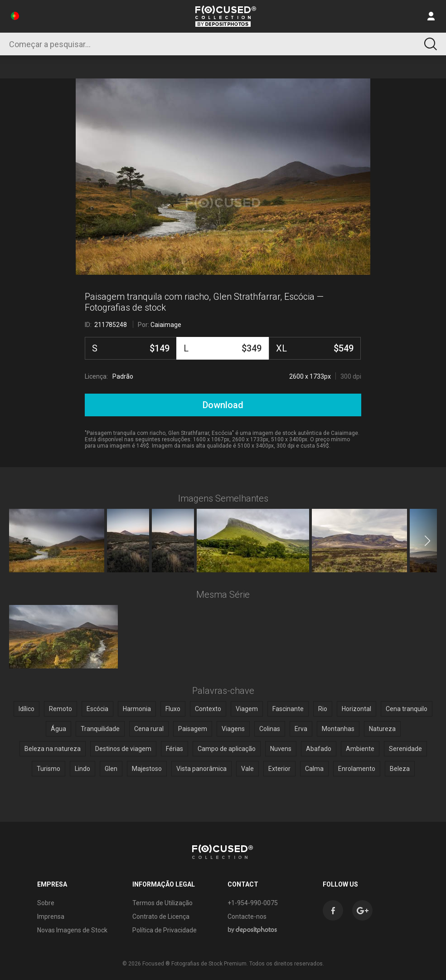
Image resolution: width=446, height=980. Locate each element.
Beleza (400, 769)
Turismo (48, 769)
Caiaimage (166, 325)
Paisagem (193, 729)
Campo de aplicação (227, 749)
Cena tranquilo (407, 709)
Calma (314, 769)
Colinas (270, 729)
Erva (301, 729)
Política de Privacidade (165, 930)
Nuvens (281, 749)
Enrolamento (357, 769)
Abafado (319, 749)
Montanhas (338, 729)
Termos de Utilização (162, 903)
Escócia (97, 709)
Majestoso (147, 769)
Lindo (82, 769)
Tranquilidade (100, 729)
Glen (111, 769)
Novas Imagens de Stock (72, 930)
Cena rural (149, 729)
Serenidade (405, 749)
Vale (247, 769)
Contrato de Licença (161, 917)
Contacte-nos (247, 917)
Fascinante (288, 709)
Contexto (208, 709)
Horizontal (356, 709)
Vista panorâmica (201, 769)
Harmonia (137, 709)
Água (58, 729)
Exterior (279, 769)
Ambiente (360, 749)
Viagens (233, 729)
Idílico (27, 709)
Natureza (382, 729)
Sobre (46, 903)
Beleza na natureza (53, 749)
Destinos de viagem (123, 749)
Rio (323, 709)
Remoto (61, 709)
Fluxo (173, 709)
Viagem (247, 709)
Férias (175, 749)
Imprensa (51, 917)
